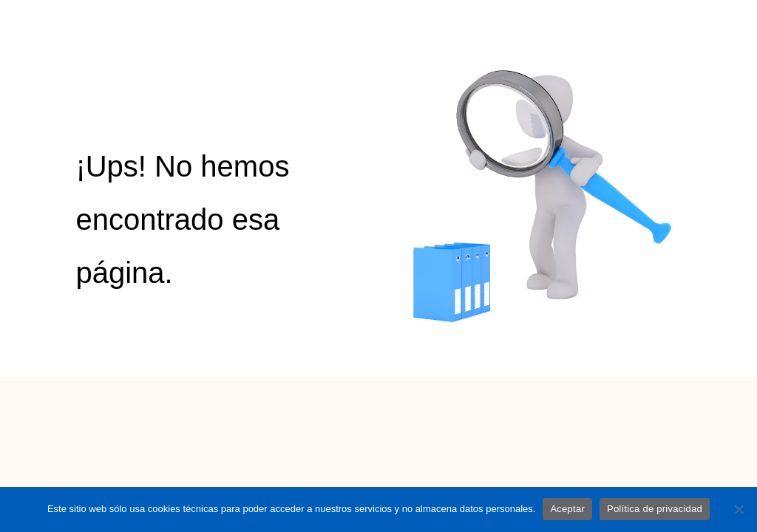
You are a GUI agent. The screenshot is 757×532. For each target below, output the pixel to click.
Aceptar (567, 509)
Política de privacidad (655, 509)
